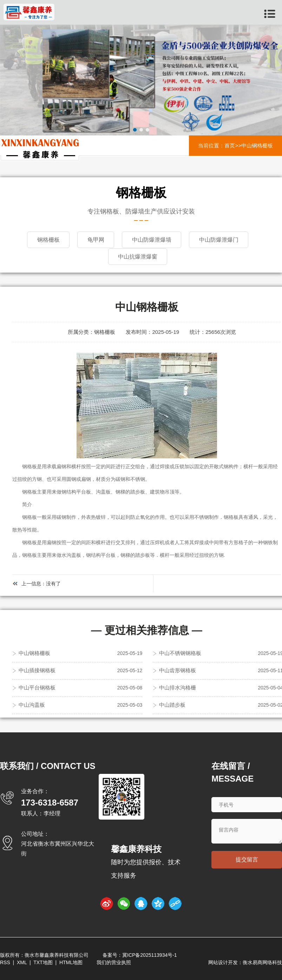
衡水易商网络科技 (262, 962)
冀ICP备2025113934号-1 (150, 955)
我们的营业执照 (114, 962)
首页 (230, 145)
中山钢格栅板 (257, 145)
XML (22, 962)
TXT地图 (43, 962)
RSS (5, 962)
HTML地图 (71, 962)
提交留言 (247, 860)
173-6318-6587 (50, 802)
